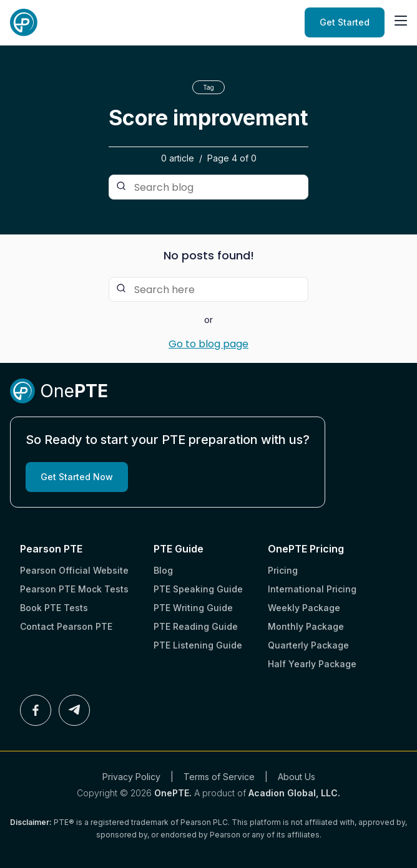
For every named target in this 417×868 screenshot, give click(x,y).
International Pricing (312, 589)
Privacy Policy (131, 777)
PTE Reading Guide (196, 626)
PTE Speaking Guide (198, 589)
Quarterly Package (308, 645)
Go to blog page (208, 344)
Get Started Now (77, 477)
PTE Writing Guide (193, 608)
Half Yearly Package (312, 664)
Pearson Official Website (74, 570)
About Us (297, 777)
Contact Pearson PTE (66, 626)
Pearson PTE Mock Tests (74, 589)
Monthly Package (306, 626)
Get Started (345, 22)
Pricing (283, 570)
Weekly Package (304, 608)
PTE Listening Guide (198, 645)
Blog (163, 570)
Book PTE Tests (54, 608)
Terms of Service (219, 777)
